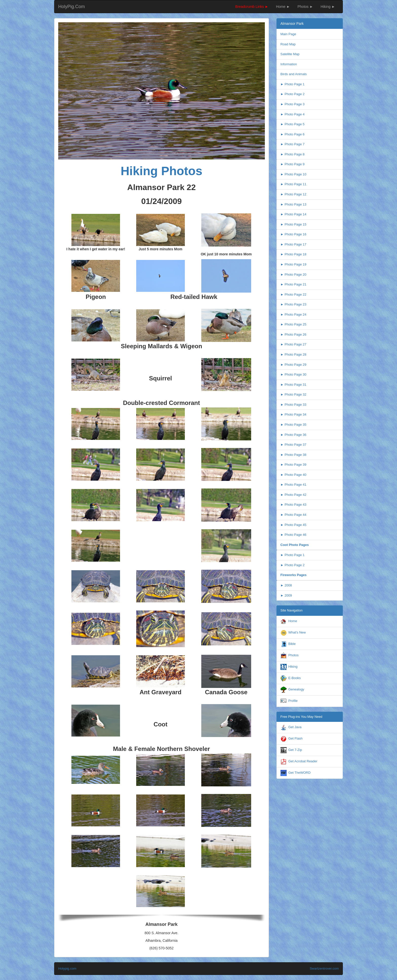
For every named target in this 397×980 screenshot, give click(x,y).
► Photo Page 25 (294, 324)
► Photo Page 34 (294, 414)
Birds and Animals (294, 74)
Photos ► (305, 7)
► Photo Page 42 (294, 495)
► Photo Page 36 (294, 435)
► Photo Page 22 (294, 294)
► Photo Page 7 (293, 144)
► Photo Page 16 (294, 234)
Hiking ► (328, 7)
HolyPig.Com (72, 7)
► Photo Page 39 (294, 465)
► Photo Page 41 (294, 485)
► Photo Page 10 (294, 174)
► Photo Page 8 (293, 154)
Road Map (288, 44)
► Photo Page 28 (294, 354)
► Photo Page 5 (293, 124)
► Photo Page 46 (294, 535)
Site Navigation (292, 610)
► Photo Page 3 (293, 104)
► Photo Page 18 (294, 254)
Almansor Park (292, 24)
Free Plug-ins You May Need (301, 717)
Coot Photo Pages (295, 545)
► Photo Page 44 (294, 515)
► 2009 (286, 595)
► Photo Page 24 (294, 314)
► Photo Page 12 (294, 194)
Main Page (288, 34)
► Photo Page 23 (294, 304)
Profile (293, 701)
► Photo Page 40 (294, 475)
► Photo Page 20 (294, 274)
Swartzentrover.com (324, 968)
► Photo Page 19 (294, 264)
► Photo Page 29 (294, 365)
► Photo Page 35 (294, 425)
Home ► (283, 7)
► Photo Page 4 (293, 114)
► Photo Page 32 (294, 394)
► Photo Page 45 (294, 525)
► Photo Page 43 (294, 505)
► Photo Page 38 (294, 455)
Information (289, 64)
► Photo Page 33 (294, 405)
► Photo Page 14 (294, 214)
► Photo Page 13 (294, 204)
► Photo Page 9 (293, 164)
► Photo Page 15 (294, 224)
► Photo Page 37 (294, 445)
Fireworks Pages (294, 575)
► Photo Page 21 (294, 284)
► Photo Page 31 (294, 385)
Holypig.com (67, 968)
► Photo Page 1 (293, 84)
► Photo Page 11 (294, 184)
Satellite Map (290, 54)
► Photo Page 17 (294, 244)
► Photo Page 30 (294, 374)
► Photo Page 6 (293, 134)
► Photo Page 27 (294, 344)
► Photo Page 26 (294, 334)
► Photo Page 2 (293, 94)
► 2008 (286, 585)
